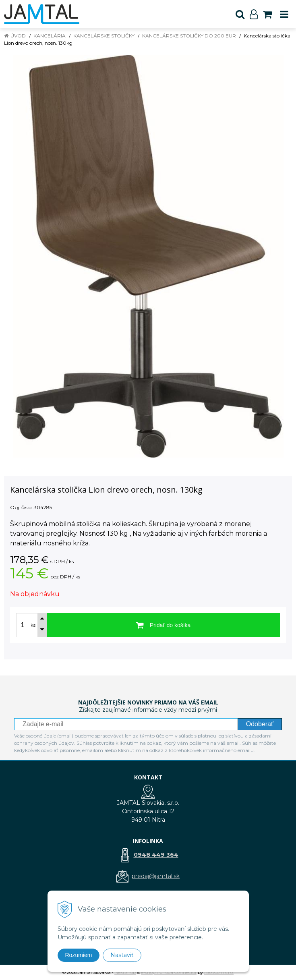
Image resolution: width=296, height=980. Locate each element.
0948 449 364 (156, 855)
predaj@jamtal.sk (156, 876)
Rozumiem (79, 955)
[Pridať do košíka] (163, 625)
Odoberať (260, 724)
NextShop (125, 972)
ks (33, 625)
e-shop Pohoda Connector (169, 972)
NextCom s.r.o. (219, 972)
